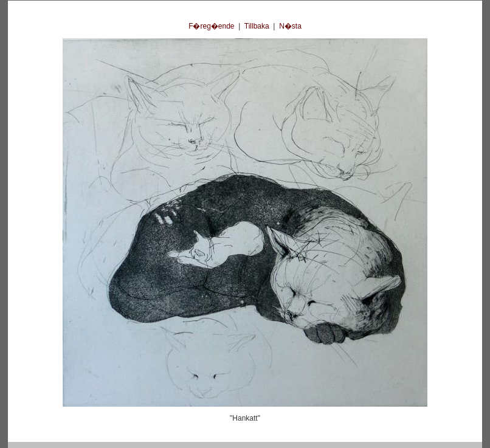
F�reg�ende (211, 26)
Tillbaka (257, 26)
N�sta (290, 26)
